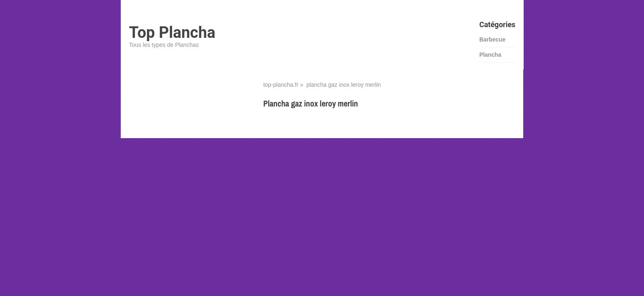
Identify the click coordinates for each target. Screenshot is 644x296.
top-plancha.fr (281, 85)
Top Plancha (172, 32)
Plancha (490, 55)
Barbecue (492, 39)
